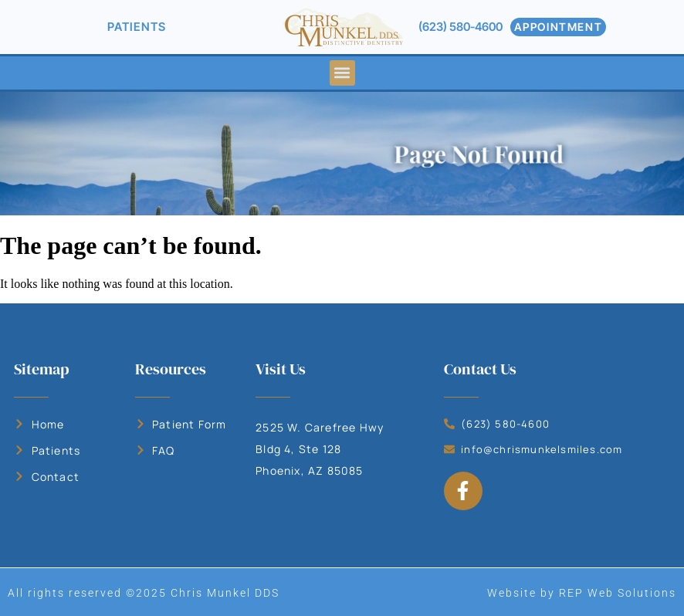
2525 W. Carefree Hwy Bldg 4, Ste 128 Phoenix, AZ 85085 (320, 449)
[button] (342, 73)
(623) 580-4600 (461, 27)
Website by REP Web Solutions (582, 593)
